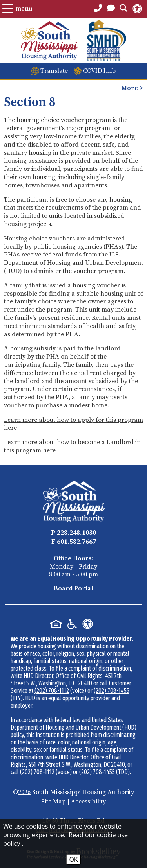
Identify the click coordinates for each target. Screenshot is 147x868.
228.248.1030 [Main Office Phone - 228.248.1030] (76, 533)
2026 (24, 792)
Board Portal (73, 588)
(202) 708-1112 (52, 691)
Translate (54, 71)
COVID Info (99, 71)
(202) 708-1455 (112, 691)
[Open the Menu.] (17, 9)
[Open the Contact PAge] (111, 9)
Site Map (54, 802)
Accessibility (88, 802)
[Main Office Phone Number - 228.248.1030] (98, 9)
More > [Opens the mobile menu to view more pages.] (132, 88)
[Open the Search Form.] (123, 9)
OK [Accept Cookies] (73, 859)
